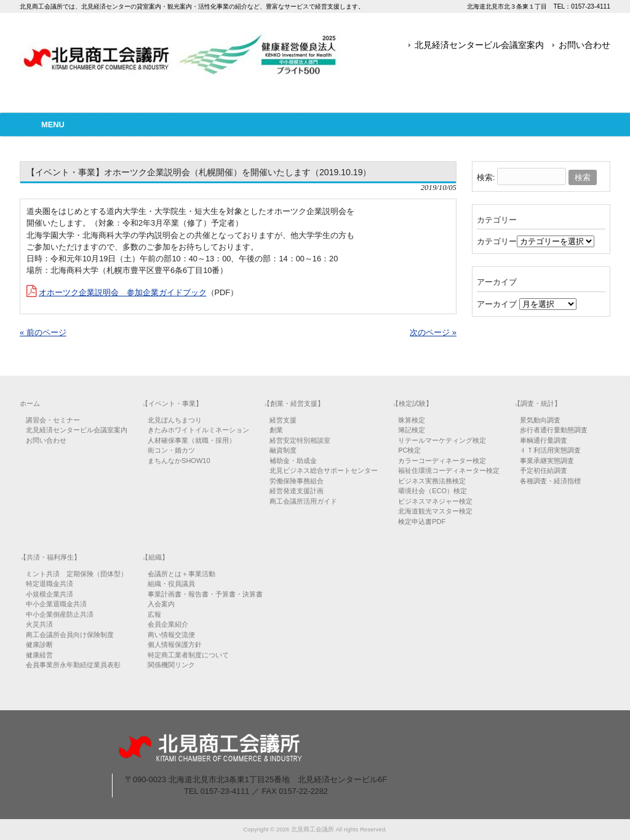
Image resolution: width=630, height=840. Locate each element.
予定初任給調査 (544, 470)
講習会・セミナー (53, 420)
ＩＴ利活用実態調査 (550, 450)
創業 (276, 430)
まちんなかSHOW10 (179, 461)
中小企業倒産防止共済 (60, 614)
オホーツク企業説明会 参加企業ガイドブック (123, 292)
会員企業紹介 (168, 624)
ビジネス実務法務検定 (432, 481)
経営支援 (283, 420)
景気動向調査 (540, 420)
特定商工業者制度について (188, 655)
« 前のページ (43, 332)
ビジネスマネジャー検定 (435, 501)
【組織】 (155, 557)
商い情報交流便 (171, 635)
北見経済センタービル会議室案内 (479, 45)
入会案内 (161, 604)
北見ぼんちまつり (175, 420)
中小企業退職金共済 (56, 604)
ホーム (30, 403)
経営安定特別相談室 (300, 440)
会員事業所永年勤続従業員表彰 (73, 665)
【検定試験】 (412, 403)
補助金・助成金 (293, 461)
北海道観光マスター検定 (435, 511)
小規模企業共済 (50, 594)
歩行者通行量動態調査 (554, 430)
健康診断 (39, 644)
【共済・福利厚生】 (50, 557)
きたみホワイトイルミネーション (198, 430)
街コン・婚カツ (171, 450)
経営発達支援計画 (297, 491)
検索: (486, 177)
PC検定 (409, 450)
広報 (154, 614)
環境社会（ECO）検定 (433, 491)
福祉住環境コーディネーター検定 (449, 470)
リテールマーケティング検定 (442, 440)
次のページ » (433, 332)
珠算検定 (412, 420)
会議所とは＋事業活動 (181, 574)
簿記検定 (412, 430)
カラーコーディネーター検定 (442, 461)
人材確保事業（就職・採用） (192, 440)
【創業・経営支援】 (294, 403)
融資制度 (283, 450)
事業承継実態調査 (547, 461)
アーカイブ (497, 304)
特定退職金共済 (50, 584)
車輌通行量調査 (544, 440)
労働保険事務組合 (297, 481)
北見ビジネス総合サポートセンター (324, 470)
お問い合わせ (584, 45)
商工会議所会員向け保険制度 (70, 635)
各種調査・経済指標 (550, 481)
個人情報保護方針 (175, 644)
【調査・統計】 (537, 403)
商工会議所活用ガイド (303, 501)
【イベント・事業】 (172, 403)
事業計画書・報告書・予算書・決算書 (205, 594)
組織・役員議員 (171, 584)
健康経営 (39, 655)
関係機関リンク (171, 665)
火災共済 (39, 624)
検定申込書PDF (422, 521)
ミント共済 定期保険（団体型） (77, 574)
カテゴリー (497, 241)
